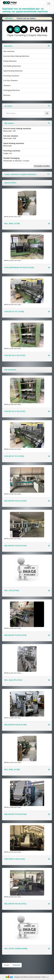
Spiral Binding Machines (13, 71)
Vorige (6, 965)
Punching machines (11, 76)
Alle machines (9, 51)
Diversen (7, 95)
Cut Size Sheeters (11, 81)
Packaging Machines (12, 90)
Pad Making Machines (12, 66)
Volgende (16, 965)
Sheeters (7, 85)
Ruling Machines (10, 61)
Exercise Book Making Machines (16, 56)
